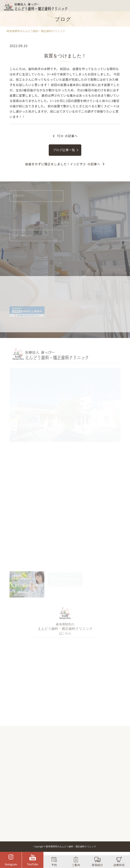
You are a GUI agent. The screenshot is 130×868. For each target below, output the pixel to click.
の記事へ (67, 136)
